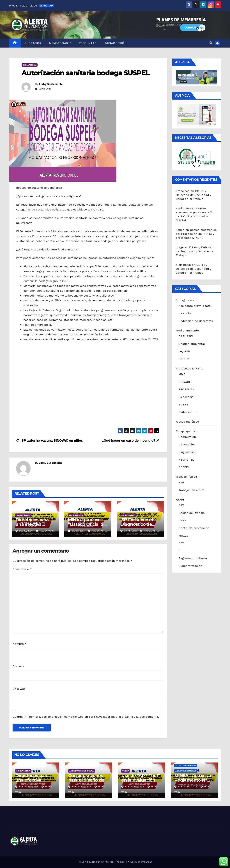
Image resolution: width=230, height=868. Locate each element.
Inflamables (187, 444)
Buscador (33, 43)
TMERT (184, 404)
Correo (19, 666)
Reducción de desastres (196, 321)
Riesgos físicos (186, 477)
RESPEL (184, 467)
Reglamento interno (193, 558)
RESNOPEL (186, 460)
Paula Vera (45, 531)
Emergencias (185, 300)
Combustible (188, 437)
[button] (211, 43)
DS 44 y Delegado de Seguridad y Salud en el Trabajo (194, 195)
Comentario (22, 569)
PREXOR (184, 382)
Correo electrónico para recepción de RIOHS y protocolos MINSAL (196, 234)
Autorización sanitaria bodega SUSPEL (86, 73)
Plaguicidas (187, 452)
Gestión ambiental (192, 344)
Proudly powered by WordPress (96, 862)
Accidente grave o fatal (195, 306)
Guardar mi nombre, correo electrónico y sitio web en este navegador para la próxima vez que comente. (86, 717)
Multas (183, 536)
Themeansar (145, 862)
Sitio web (19, 689)
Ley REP (184, 351)
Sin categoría (30, 65)
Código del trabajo (192, 513)
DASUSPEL (186, 336)
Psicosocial (187, 397)
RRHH (180, 500)
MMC (182, 374)
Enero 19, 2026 (29, 787)
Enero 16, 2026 (188, 787)
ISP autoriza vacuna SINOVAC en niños (50, 440)
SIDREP (184, 359)
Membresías (60, 43)
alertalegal (183, 265)
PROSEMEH (187, 389)
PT (180, 551)
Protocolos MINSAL (190, 368)
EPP (181, 482)
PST (181, 543)
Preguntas (88, 43)
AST (181, 505)
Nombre (19, 644)
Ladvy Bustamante (51, 84)
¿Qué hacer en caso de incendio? (131, 440)
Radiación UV (188, 412)
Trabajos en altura (192, 490)
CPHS (183, 520)
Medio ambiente (187, 330)
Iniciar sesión (115, 43)
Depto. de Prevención (194, 528)
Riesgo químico (187, 431)
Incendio (185, 313)
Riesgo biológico (188, 422)
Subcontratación (190, 566)
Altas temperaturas (186, 765)
